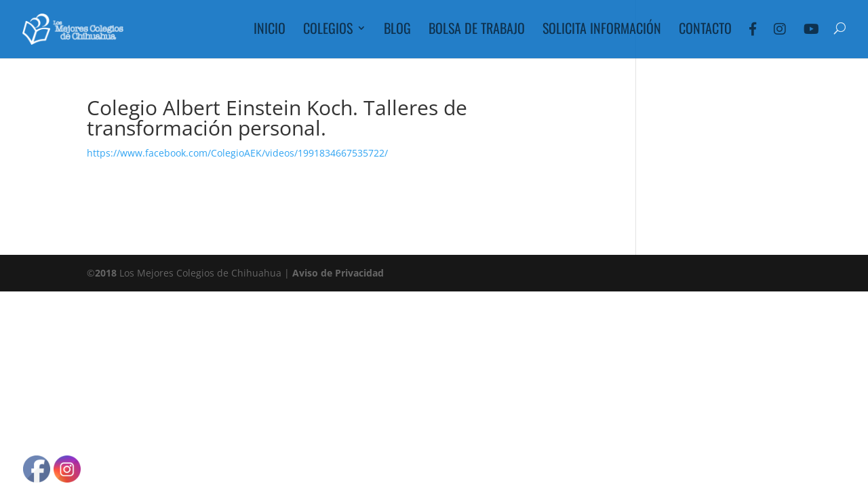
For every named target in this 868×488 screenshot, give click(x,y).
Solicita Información (602, 30)
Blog (397, 30)
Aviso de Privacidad (338, 273)
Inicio (270, 30)
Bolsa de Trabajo (477, 30)
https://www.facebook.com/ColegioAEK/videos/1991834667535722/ (237, 153)
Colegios (328, 30)
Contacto (705, 30)
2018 (106, 273)
